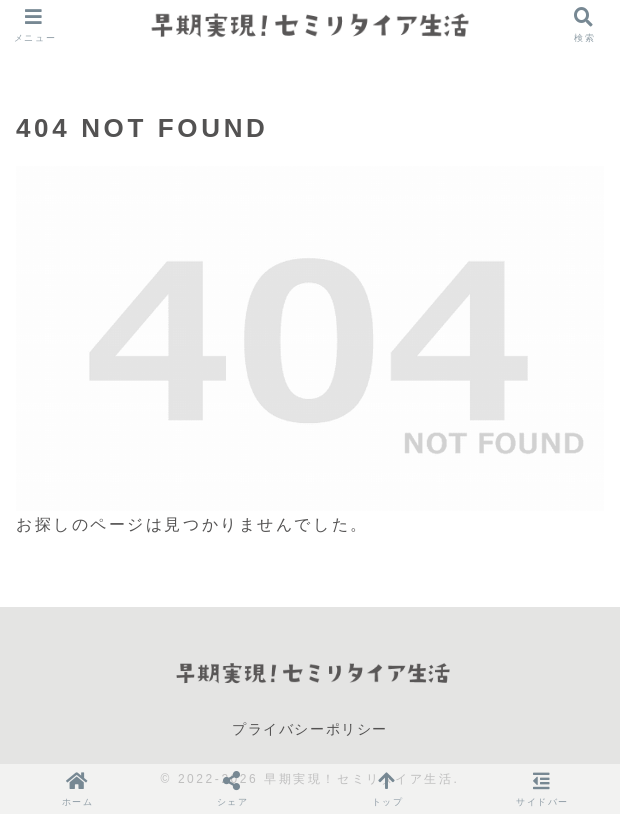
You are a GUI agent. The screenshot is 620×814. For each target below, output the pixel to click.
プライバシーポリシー (310, 729)
